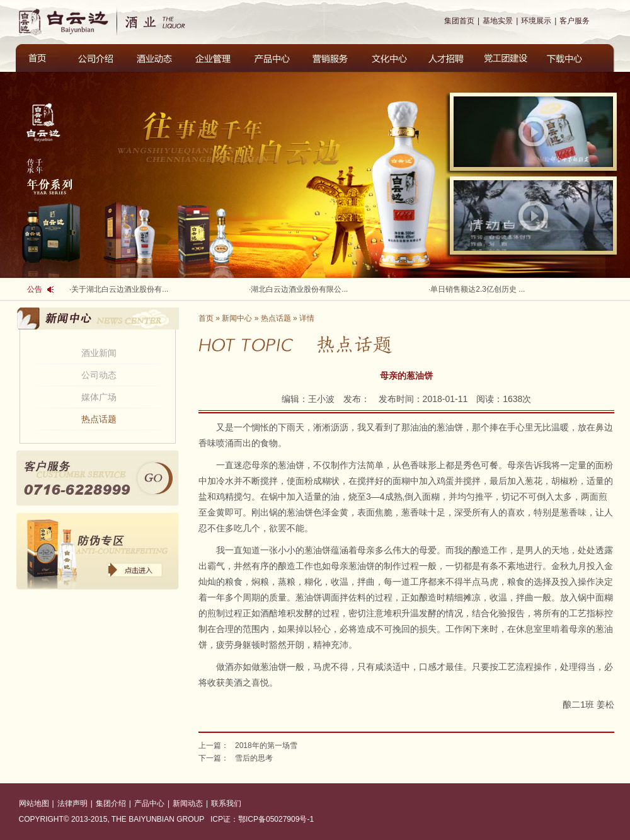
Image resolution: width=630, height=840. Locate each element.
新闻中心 (237, 318)
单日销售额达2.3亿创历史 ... (478, 289)
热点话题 (99, 419)
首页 (206, 318)
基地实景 (498, 21)
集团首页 (459, 21)
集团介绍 (111, 803)
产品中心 (149, 803)
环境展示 (536, 21)
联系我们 (226, 803)
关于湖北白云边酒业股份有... (120, 289)
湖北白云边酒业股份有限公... (299, 289)
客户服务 (575, 21)
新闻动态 (188, 803)
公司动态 (99, 375)
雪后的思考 (254, 758)
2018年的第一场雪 (266, 745)
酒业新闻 (99, 353)
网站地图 (34, 803)
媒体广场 (99, 397)
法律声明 (72, 803)
